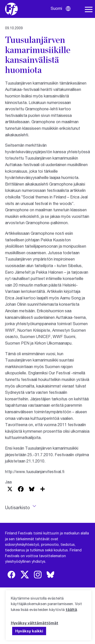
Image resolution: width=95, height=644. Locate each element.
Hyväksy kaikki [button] (29, 631)
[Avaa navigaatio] (89, 10)
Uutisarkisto (17, 507)
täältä (71, 609)
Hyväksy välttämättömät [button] (35, 623)
